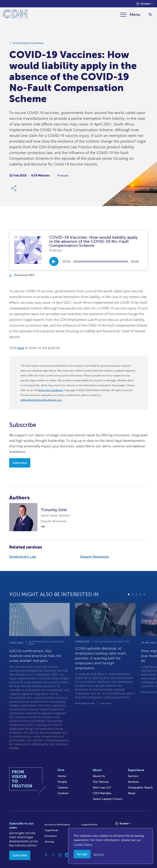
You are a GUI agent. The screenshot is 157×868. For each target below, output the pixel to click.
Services (133, 782)
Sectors (133, 776)
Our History (101, 782)
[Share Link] (14, 190)
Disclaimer (51, 836)
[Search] (150, 15)
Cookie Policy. (83, 844)
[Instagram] (60, 855)
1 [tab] (129, 607)
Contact (63, 793)
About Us (99, 776)
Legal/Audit (51, 830)
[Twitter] (53, 855)
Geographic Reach (140, 788)
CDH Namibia (102, 793)
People (62, 782)
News (132, 793)
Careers (63, 788)
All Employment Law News (28, 45)
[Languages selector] (145, 4)
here (20, 348)
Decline (99, 854)
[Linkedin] (67, 855)
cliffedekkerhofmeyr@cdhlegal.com (41, 400)
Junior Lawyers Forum (108, 799)
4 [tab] (140, 607)
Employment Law (23, 557)
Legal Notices (89, 825)
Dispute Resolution (95, 557)
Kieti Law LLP (102, 788)
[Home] (15, 15)
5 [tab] (144, 607)
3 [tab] (136, 607)
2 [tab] (133, 607)
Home (62, 776)
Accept (82, 854)
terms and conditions (51, 390)
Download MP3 (22, 275)
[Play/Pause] (54, 261)
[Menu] (130, 14)
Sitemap (49, 842)
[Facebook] (46, 855)
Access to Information (57, 825)
